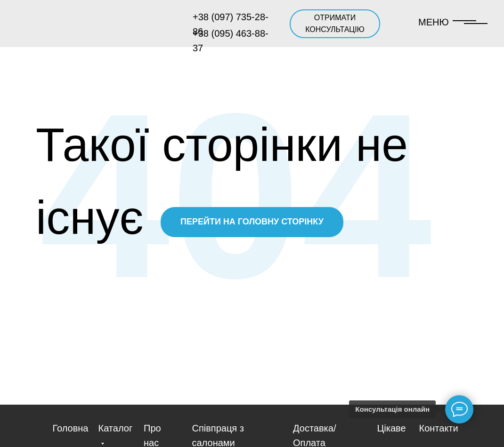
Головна (71, 428)
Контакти (439, 428)
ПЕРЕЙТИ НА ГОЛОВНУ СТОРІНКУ (252, 222)
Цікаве (392, 428)
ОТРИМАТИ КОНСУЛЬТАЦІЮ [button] (335, 24)
